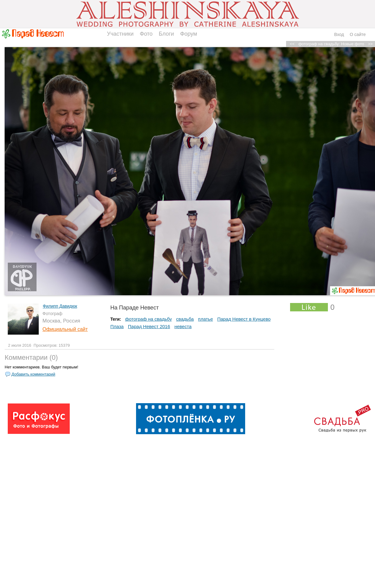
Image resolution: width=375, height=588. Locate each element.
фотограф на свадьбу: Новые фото (331, 44)
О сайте (358, 34)
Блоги (166, 34)
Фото (146, 34)
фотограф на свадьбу (149, 319)
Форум (189, 34)
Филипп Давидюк (60, 306)
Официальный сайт (65, 329)
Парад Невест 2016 (149, 326)
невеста (183, 326)
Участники (120, 34)
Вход (339, 34)
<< (292, 44)
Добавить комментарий (33, 374)
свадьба (185, 319)
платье (205, 319)
